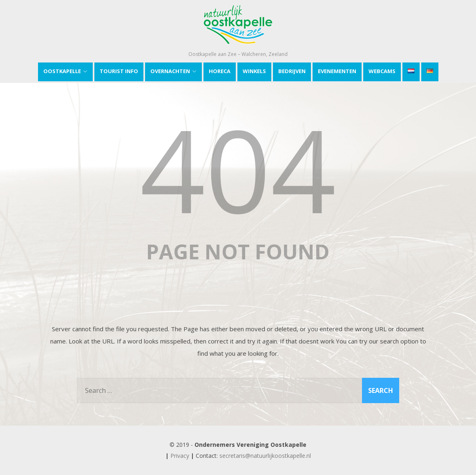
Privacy (180, 456)
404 (238, 169)
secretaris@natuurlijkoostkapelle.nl (265, 456)
